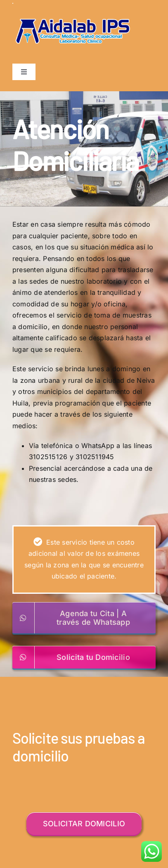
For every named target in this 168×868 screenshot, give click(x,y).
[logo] (73, 6)
